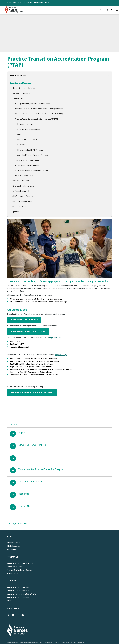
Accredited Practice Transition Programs (33, 155)
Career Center (13, 573)
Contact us (13, 557)
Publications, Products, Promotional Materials (32, 170)
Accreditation (18, 98)
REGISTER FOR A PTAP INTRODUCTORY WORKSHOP (32, 392)
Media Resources (14, 546)
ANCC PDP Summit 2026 (24, 176)
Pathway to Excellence (21, 93)
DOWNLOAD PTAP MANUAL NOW (24, 320)
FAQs (9, 601)
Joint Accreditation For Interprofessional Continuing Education (39, 109)
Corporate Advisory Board (22, 201)
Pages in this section (18, 75)
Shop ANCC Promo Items (23, 186)
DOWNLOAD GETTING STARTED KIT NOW (28, 332)
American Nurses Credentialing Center (22, 594)
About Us (12, 581)
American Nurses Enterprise (18, 587)
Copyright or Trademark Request (20, 570)
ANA (15, 3)
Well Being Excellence (21, 181)
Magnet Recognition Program (24, 88)
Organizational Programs (21, 83)
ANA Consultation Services (23, 196)
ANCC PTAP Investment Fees (29, 140)
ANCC (19, 3)
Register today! (55, 338)
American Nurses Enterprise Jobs (20, 563)
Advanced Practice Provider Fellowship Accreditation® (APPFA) (39, 114)
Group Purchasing (19, 206)
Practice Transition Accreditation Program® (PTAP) (36, 119)
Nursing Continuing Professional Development (33, 104)
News (47, 3)
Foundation (28, 3)
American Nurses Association (18, 591)
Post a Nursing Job (21, 191)
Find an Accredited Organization (27, 160)
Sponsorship (17, 212)
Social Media (13, 608)
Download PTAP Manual (26, 124)
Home (10, 3)
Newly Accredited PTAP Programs (30, 150)
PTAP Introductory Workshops (29, 129)
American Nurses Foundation (18, 597)
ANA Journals (12, 549)
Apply (19, 134)
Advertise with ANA (15, 567)
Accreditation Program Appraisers (28, 165)
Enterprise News (14, 543)
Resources (39, 3)
